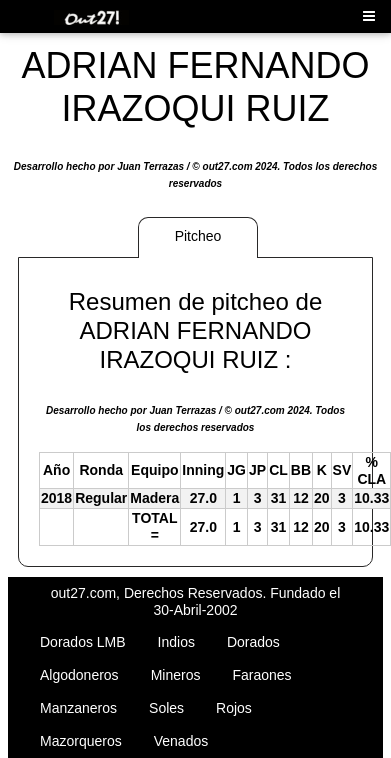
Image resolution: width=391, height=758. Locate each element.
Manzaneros (78, 708)
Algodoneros (79, 675)
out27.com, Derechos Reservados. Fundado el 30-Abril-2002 (196, 601)
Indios (176, 642)
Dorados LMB (83, 642)
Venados (181, 741)
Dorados (253, 642)
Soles (166, 708)
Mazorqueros (81, 741)
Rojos (234, 708)
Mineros (176, 675)
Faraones (261, 675)
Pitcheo (198, 236)
